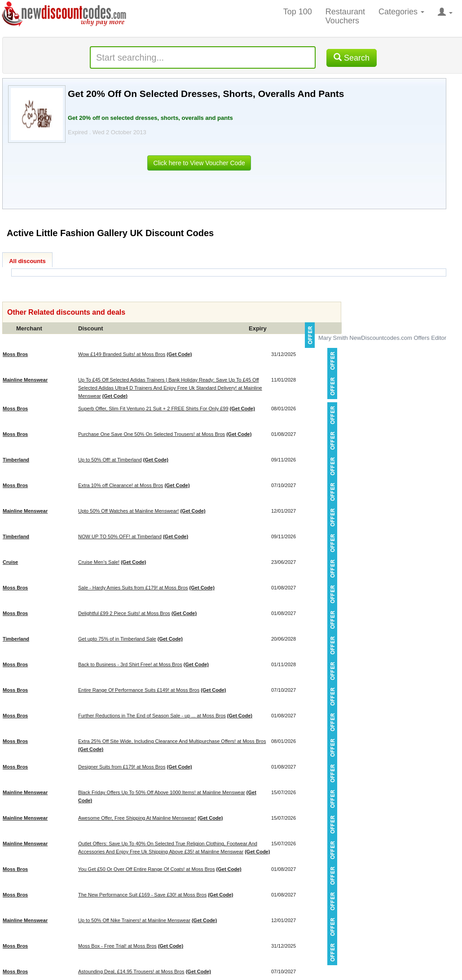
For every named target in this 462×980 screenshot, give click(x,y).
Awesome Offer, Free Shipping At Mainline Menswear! (137, 818)
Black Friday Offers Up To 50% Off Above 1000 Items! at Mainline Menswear (162, 792)
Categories (401, 12)
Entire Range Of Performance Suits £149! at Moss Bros (139, 690)
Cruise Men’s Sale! (99, 562)
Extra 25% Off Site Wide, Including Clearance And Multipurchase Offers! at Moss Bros (172, 741)
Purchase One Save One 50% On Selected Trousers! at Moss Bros (152, 434)
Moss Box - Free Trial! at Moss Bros (117, 946)
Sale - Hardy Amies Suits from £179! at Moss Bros (133, 588)
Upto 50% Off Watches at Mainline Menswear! (128, 511)
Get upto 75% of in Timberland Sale (117, 639)
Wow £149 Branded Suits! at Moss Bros (122, 354)
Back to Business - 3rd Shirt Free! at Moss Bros (130, 664)
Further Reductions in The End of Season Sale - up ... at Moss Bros (152, 716)
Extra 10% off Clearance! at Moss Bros (121, 485)
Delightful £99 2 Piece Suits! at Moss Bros (124, 613)
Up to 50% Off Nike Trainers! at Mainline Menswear (134, 920)
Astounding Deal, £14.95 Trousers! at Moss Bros (131, 971)
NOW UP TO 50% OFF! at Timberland (120, 536)
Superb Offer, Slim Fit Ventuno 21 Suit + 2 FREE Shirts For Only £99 (153, 409)
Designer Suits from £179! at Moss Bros (122, 767)
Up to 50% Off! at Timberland (110, 460)
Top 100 (298, 12)
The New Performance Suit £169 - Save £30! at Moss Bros (142, 895)
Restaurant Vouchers (345, 16)
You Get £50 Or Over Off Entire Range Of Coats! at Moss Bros (146, 869)
